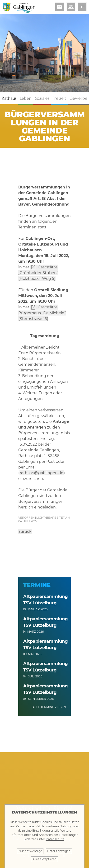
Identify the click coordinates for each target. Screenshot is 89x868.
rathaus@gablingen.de (42, 473)
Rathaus (9, 98)
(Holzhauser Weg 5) (37, 279)
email (60, 7)
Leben (26, 98)
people (71, 7)
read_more (82, 7)
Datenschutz (55, 839)
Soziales (42, 98)
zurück (25, 531)
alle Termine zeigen (49, 707)
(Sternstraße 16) (33, 319)
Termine (37, 585)
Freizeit (59, 98)
